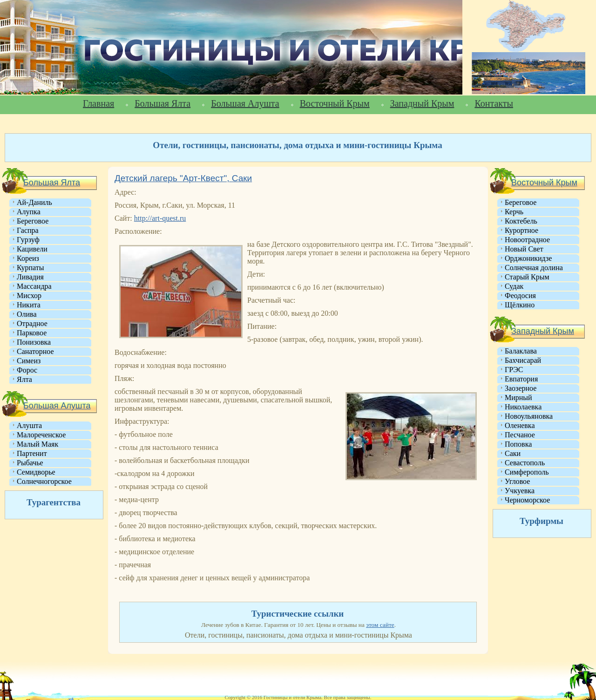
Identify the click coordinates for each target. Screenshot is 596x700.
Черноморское (527, 500)
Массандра (34, 286)
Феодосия (520, 296)
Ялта (24, 379)
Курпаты (30, 268)
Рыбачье (30, 463)
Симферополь (527, 472)
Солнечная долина (534, 268)
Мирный (518, 398)
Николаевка (523, 407)
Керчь (514, 212)
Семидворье (36, 472)
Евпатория (521, 379)
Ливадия (30, 277)
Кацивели (32, 249)
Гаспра (28, 230)
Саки (513, 453)
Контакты (494, 103)
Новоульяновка (529, 416)
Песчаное (520, 435)
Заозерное (521, 388)
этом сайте (380, 625)
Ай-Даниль (34, 202)
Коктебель (521, 221)
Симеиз (29, 361)
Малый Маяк (37, 444)
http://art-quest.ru (160, 218)
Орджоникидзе (528, 258)
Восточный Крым (335, 103)
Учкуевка (520, 491)
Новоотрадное (527, 240)
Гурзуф (28, 240)
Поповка (518, 444)
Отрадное (32, 323)
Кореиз (28, 258)
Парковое (32, 333)
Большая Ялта (163, 103)
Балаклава (521, 351)
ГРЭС (514, 370)
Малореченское (41, 435)
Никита (29, 305)
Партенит (32, 453)
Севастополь (525, 463)
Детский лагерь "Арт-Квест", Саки (183, 178)
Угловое (517, 481)
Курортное (521, 230)
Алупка (29, 212)
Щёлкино (520, 305)
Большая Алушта (245, 103)
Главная (98, 103)
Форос (27, 370)
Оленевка (520, 425)
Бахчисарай (523, 360)
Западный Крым (422, 103)
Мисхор (29, 296)
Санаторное (35, 351)
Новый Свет (524, 249)
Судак (514, 286)
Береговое (33, 221)
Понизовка (34, 342)
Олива (27, 314)
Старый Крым (527, 277)
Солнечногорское (44, 481)
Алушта (29, 425)
